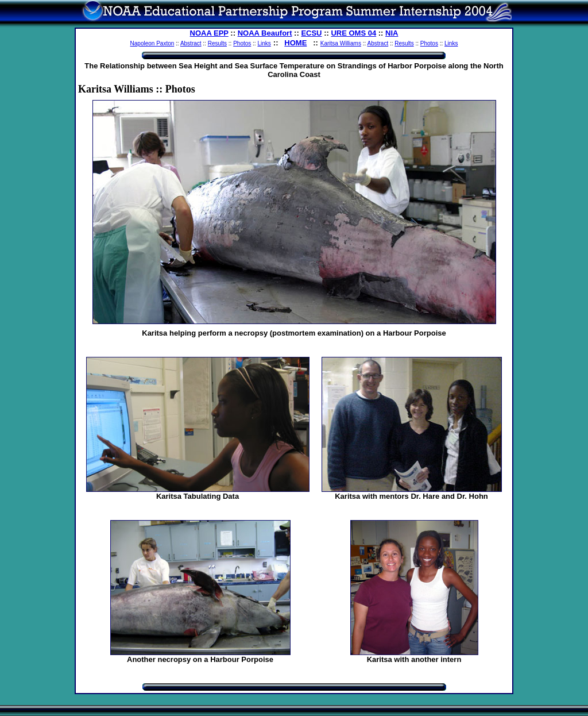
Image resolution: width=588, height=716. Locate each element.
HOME (295, 43)
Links (264, 43)
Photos (242, 43)
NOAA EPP (209, 33)
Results (217, 43)
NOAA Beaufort (265, 33)
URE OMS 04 (353, 33)
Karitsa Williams (341, 43)
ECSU (311, 33)
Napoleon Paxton (152, 43)
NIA (392, 33)
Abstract (191, 43)
